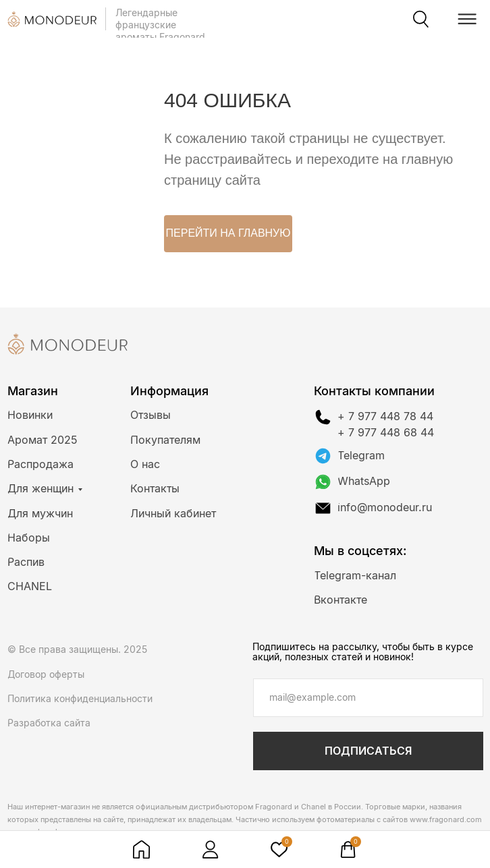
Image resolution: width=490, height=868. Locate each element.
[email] (368, 698)
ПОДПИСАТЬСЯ (368, 751)
